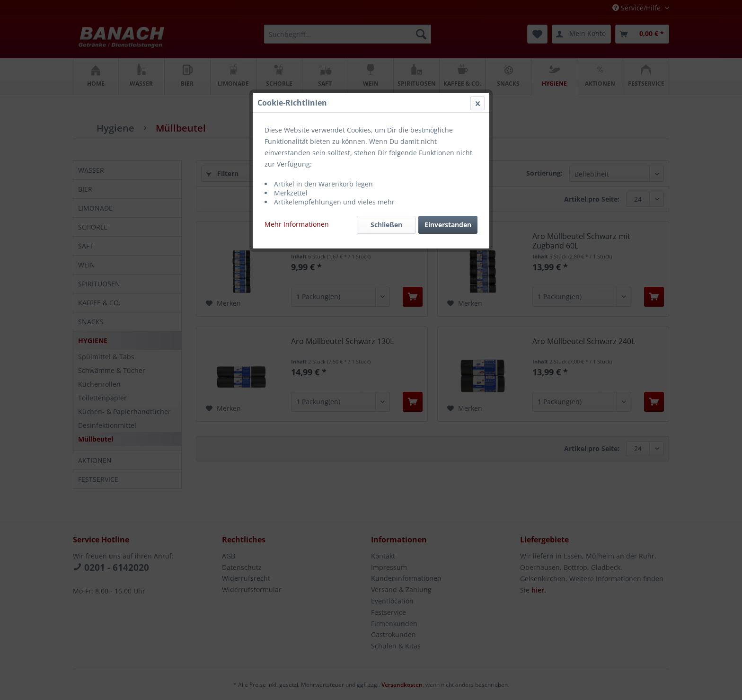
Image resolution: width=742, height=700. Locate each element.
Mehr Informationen (297, 224)
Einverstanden (448, 225)
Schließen (386, 225)
